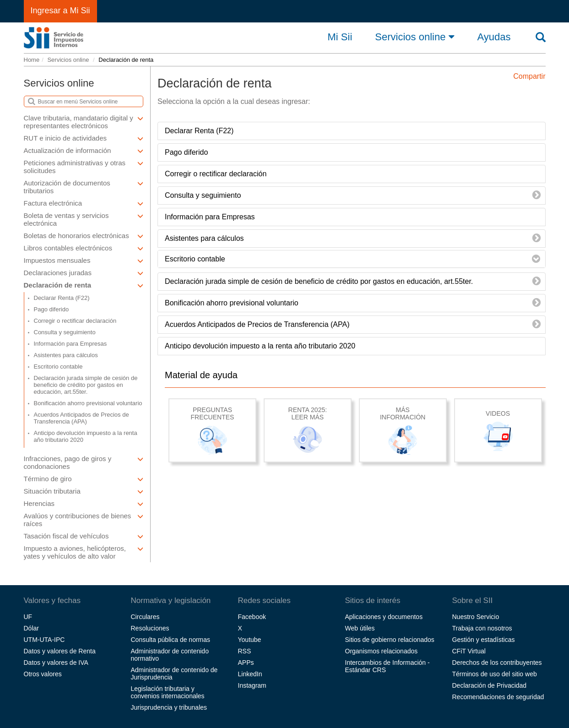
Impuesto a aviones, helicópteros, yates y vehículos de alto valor (84, 552)
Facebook (252, 617)
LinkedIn (250, 674)
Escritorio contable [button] (195, 259)
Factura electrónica (84, 203)
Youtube (250, 640)
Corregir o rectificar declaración (75, 321)
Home (32, 60)
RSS (245, 651)
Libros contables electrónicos (84, 248)
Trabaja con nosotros (482, 628)
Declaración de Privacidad (490, 685)
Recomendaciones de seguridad (498, 697)
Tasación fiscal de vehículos (84, 536)
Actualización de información (84, 150)
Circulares (145, 617)
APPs (246, 663)
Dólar (31, 628)
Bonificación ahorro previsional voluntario (88, 403)
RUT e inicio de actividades (84, 138)
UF (28, 617)
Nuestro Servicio (476, 617)
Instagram (252, 685)
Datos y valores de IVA (56, 663)
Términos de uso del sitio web (495, 674)
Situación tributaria (84, 491)
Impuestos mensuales (84, 260)
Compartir (529, 76)
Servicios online (415, 37)
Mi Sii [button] (340, 37)
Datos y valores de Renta (60, 651)
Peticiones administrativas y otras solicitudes (84, 167)
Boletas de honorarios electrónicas (84, 236)
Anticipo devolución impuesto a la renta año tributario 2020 (86, 436)
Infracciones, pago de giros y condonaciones (84, 462)
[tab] (352, 259)
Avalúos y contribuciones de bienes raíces (84, 520)
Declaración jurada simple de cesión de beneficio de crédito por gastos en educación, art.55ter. (86, 385)
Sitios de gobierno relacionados (390, 640)
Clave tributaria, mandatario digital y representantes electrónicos (84, 122)
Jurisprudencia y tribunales (169, 707)
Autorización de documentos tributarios (84, 187)
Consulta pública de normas (171, 640)
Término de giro (84, 479)
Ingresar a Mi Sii (60, 11)
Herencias (84, 503)
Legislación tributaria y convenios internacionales (168, 692)
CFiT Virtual (469, 651)
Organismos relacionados (382, 651)
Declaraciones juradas (84, 273)
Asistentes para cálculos (66, 355)
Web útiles (360, 628)
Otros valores (43, 674)
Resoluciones (150, 628)
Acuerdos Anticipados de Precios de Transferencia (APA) (81, 418)
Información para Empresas (70, 344)
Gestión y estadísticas (484, 640)
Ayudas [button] (494, 37)
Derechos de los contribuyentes (497, 663)
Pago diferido (51, 309)
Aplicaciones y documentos (384, 617)
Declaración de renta (84, 285)
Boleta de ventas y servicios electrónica (84, 219)
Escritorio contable (58, 367)
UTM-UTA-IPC (44, 640)
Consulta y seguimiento (65, 332)
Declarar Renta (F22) (62, 298)
